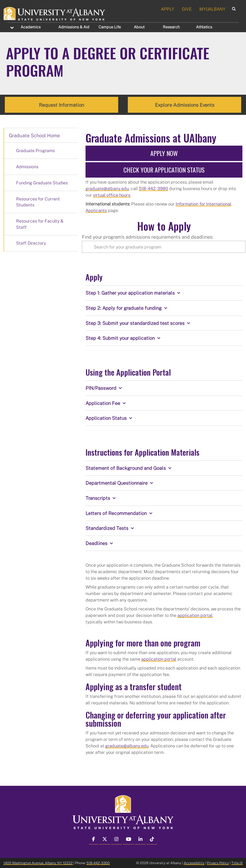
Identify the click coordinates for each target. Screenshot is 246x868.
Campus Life (110, 27)
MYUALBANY (212, 9)
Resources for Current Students (38, 202)
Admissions (74, 27)
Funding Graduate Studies (42, 183)
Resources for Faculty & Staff (40, 224)
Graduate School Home (34, 135)
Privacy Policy (218, 863)
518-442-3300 (98, 863)
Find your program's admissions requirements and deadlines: (148, 237)
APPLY (168, 9)
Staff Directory (31, 243)
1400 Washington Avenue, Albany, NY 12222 (38, 863)
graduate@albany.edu (107, 188)
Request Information (61, 105)
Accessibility (194, 863)
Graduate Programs (35, 150)
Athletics (204, 27)
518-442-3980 (154, 188)
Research (171, 27)
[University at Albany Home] (55, 13)
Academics (31, 27)
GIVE (187, 9)
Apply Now (164, 153)
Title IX (237, 863)
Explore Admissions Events (185, 105)
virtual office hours (112, 195)
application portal (195, 615)
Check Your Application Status (164, 170)
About (139, 27)
